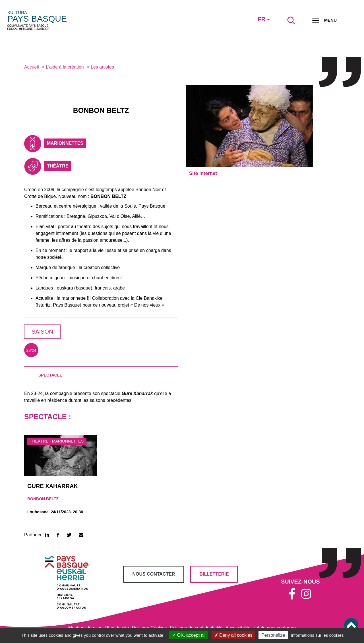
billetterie (214, 574)
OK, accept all (189, 635)
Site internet (203, 173)
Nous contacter (154, 574)
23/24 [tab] (31, 350)
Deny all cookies (233, 635)
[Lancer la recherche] (291, 20)
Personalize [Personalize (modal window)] (273, 635)
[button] (351, 625)
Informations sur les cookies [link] (317, 635)
